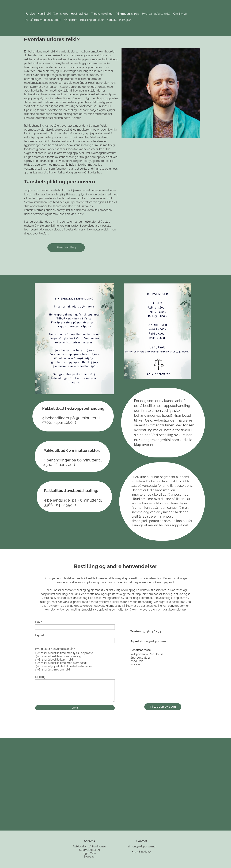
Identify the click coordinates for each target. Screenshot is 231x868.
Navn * (39, 622)
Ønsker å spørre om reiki (54, 670)
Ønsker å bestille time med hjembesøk (63, 663)
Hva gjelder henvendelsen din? (55, 649)
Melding (40, 677)
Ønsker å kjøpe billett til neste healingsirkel (65, 666)
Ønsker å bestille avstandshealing (60, 656)
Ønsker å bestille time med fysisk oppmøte (66, 653)
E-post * (40, 635)
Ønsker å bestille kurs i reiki (56, 660)
